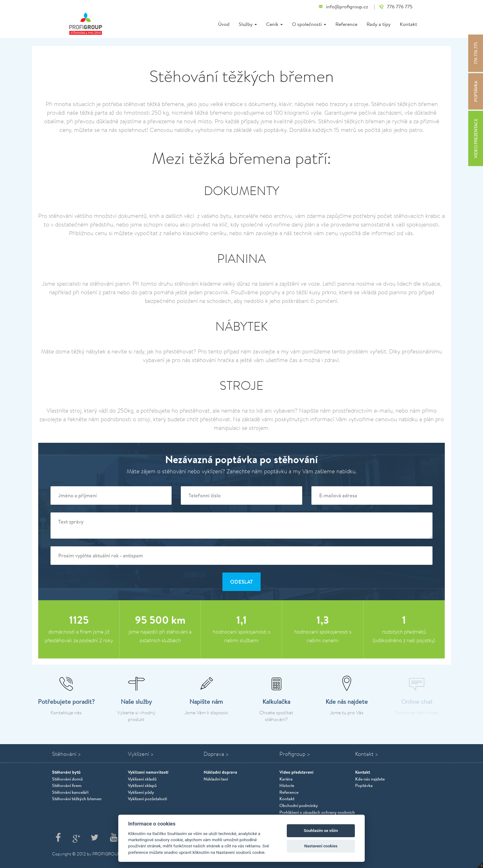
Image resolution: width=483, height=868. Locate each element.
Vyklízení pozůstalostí (147, 799)
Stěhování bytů (66, 772)
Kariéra (286, 779)
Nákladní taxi (216, 779)
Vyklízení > (141, 754)
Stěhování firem (67, 785)
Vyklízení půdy (141, 792)
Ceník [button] (274, 24)
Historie (287, 785)
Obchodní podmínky (299, 805)
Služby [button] (248, 24)
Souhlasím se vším (321, 831)
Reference (346, 24)
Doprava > (216, 754)
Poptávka (364, 785)
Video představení (296, 772)
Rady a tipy (379, 24)
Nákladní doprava (220, 772)
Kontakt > (367, 754)
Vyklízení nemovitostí (148, 772)
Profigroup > (295, 754)
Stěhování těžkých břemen (77, 799)
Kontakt (408, 24)
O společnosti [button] (309, 24)
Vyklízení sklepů (142, 785)
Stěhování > (67, 754)
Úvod (224, 24)
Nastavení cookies (321, 846)
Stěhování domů (67, 779)
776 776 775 (396, 7)
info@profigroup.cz (343, 7)
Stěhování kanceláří (70, 792)
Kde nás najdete (370, 779)
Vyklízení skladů (142, 779)
